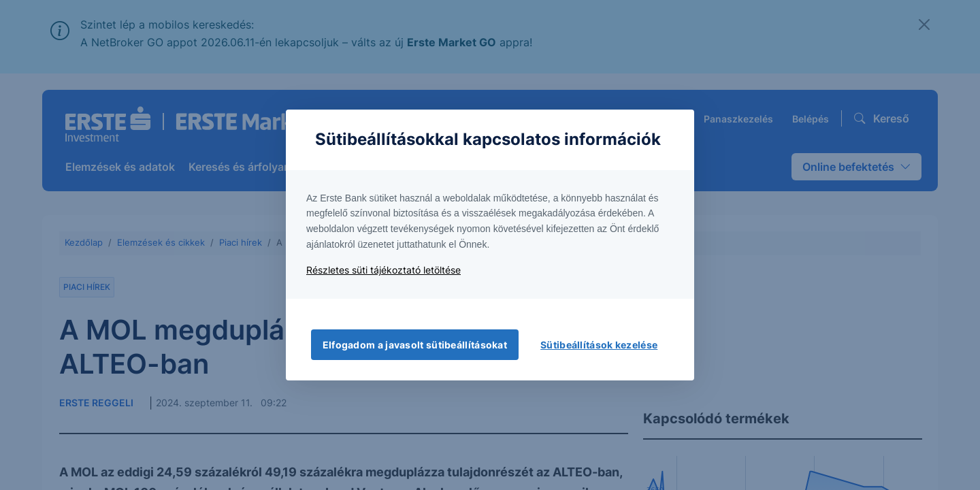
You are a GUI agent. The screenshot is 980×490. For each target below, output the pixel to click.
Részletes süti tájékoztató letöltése (383, 270)
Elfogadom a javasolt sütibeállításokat (415, 345)
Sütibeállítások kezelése (599, 345)
